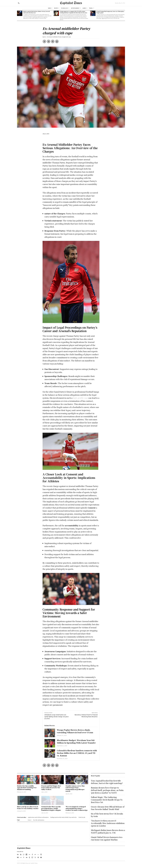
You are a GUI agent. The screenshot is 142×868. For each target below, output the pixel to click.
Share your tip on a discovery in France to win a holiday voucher (28, 808)
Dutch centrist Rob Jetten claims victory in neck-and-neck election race (37, 12)
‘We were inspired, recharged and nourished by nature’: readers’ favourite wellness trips (77, 808)
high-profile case (80, 398)
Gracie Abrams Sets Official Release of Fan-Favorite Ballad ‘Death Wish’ (108, 808)
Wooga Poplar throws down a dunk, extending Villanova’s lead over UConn (75, 731)
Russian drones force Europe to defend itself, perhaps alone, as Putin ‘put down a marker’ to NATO (107, 790)
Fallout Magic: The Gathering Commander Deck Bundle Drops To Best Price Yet (107, 800)
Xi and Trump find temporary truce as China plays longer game (110, 12)
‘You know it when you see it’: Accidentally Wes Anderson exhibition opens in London (108, 823)
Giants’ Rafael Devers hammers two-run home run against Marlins (107, 838)
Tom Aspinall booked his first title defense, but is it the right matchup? (107, 782)
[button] (19, 3)
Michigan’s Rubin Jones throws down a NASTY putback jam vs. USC (108, 831)
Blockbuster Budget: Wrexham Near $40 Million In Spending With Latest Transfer (76, 741)
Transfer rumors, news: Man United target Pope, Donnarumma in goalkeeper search (75, 789)
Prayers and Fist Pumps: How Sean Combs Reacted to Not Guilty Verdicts (51, 788)
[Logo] (71, 3)
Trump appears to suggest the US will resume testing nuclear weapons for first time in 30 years (73, 12)
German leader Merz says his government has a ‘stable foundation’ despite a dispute (51, 808)
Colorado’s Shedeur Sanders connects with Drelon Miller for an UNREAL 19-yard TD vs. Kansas (77, 753)
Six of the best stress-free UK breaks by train (107, 815)
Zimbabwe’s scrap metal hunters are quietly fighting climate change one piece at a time (57, 717)
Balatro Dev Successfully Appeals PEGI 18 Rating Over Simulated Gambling (27, 788)
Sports (44, 37)
